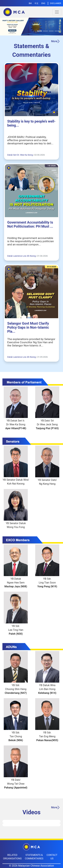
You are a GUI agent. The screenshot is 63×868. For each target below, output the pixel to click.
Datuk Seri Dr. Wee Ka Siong (20, 155)
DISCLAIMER (56, 3)
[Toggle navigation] (57, 12)
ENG (43, 3)
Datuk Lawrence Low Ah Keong (21, 256)
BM (30, 3)
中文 (37, 3)
